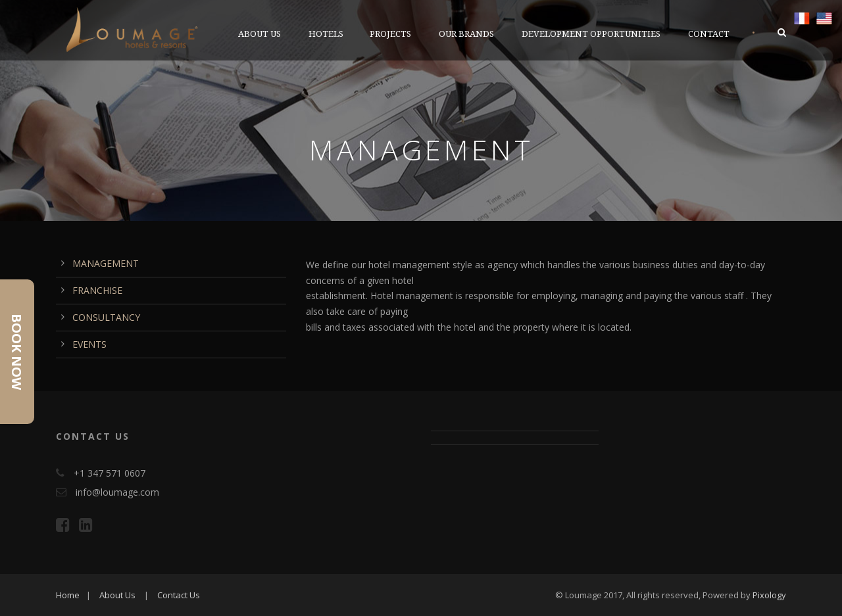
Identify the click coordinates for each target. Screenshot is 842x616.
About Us (117, 595)
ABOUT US (260, 34)
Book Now (17, 352)
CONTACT (709, 34)
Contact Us (179, 595)
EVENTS (89, 344)
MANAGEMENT (106, 263)
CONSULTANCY (106, 317)
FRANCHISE (97, 290)
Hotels (326, 34)
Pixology (769, 595)
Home (68, 595)
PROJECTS (390, 34)
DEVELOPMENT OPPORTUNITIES (591, 34)
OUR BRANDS (466, 34)
